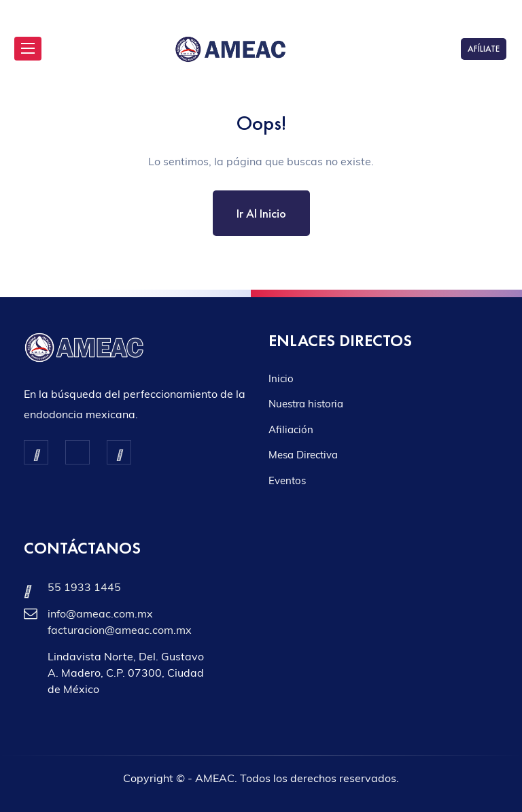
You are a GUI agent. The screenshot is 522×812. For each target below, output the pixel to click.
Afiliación (291, 429)
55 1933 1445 (84, 587)
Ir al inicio (261, 213)
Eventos (287, 480)
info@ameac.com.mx (100, 613)
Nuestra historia (306, 404)
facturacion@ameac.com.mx (120, 630)
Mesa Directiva (303, 455)
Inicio (281, 378)
